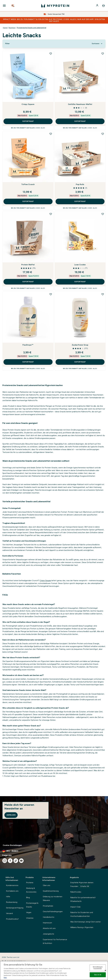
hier (5, 978)
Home (5, 28)
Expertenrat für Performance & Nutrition (55, 941)
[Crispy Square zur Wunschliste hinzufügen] (51, 54)
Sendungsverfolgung (15, 908)
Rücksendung (12, 902)
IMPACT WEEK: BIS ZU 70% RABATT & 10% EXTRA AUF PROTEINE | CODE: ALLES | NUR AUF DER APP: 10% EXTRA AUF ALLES (54, 20)
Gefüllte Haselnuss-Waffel (80, 104)
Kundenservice (12, 885)
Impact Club (75, 907)
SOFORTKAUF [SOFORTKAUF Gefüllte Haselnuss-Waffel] (80, 121)
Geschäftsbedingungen (53, 911)
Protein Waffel (28, 265)
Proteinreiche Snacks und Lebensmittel (31, 28)
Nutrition (12, 28)
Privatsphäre (48, 906)
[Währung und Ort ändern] (54, 851)
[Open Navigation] (4, 6)
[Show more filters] (7, 44)
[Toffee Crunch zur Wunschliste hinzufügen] (51, 134)
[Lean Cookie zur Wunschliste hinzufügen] (103, 214)
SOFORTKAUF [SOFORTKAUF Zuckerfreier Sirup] (80, 362)
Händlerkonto (49, 917)
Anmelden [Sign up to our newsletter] (11, 815)
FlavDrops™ (28, 345)
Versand (9, 913)
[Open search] (13, 6)
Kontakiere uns (12, 891)
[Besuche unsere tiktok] (16, 861)
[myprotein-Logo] (55, 6)
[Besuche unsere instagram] (5, 861)
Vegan (29, 912)
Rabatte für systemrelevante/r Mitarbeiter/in (83, 899)
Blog (28, 897)
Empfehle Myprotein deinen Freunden (82, 885)
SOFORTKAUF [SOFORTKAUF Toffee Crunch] (28, 201)
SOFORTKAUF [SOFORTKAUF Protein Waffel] (28, 282)
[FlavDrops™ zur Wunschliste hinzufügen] (51, 294)
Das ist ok (98, 975)
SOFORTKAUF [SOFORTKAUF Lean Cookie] (80, 282)
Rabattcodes (76, 892)
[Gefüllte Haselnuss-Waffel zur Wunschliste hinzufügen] (103, 54)
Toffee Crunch (28, 184)
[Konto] (97, 6)
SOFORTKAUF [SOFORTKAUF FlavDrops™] (28, 362)
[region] (54, 970)
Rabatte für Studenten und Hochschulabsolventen (82, 914)
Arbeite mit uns (49, 928)
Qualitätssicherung (51, 891)
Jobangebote (48, 934)
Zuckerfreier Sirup (80, 345)
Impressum (47, 923)
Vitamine (30, 918)
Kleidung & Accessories (31, 890)
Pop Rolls (80, 184)
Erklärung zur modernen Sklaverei (53, 898)
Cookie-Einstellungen (12, 845)
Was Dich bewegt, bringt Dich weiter (85, 922)
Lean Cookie (80, 265)
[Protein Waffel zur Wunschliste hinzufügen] (51, 214)
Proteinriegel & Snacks (32, 905)
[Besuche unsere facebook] (10, 861)
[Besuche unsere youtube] (21, 861)
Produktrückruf (12, 919)
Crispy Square (28, 104)
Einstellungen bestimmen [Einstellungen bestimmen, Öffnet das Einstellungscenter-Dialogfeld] (98, 968)
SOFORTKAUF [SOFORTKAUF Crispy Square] (28, 121)
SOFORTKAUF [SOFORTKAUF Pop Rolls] (80, 201)
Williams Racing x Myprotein (82, 927)
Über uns (47, 885)
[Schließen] (105, 971)
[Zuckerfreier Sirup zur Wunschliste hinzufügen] (103, 294)
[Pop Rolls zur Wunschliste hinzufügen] (103, 134)
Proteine (30, 883)
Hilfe (8, 897)
